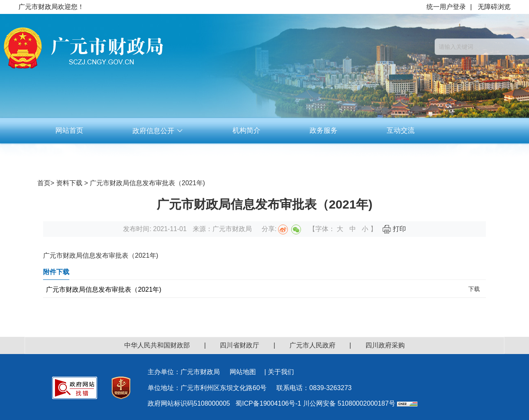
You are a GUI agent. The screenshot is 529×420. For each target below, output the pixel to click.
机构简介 (246, 131)
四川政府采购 (385, 345)
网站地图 (243, 372)
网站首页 (69, 131)
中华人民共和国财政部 (157, 345)
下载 (474, 289)
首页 (44, 183)
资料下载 (246, 156)
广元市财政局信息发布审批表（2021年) (104, 289)
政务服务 (324, 131)
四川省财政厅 (239, 345)
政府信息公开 (158, 131)
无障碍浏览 (494, 7)
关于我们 (281, 372)
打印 (394, 229)
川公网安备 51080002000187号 (349, 403)
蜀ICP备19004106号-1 (268, 403)
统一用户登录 (446, 7)
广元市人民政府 (312, 345)
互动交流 (401, 131)
